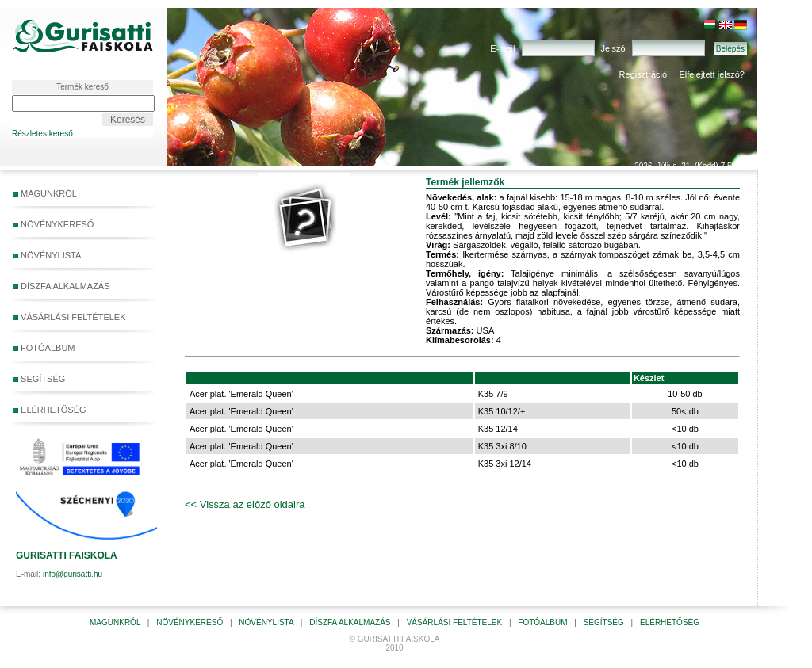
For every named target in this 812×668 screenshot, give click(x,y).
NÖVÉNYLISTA (47, 255)
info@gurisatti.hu (73, 574)
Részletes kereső (42, 134)
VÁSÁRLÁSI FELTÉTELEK (70, 317)
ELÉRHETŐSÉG (50, 410)
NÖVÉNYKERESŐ (54, 224)
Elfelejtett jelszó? (712, 74)
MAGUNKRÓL (45, 193)
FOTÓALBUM (44, 348)
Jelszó (613, 48)
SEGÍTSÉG (80, 380)
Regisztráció (643, 74)
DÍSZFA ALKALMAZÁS (62, 286)
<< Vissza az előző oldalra (245, 504)
